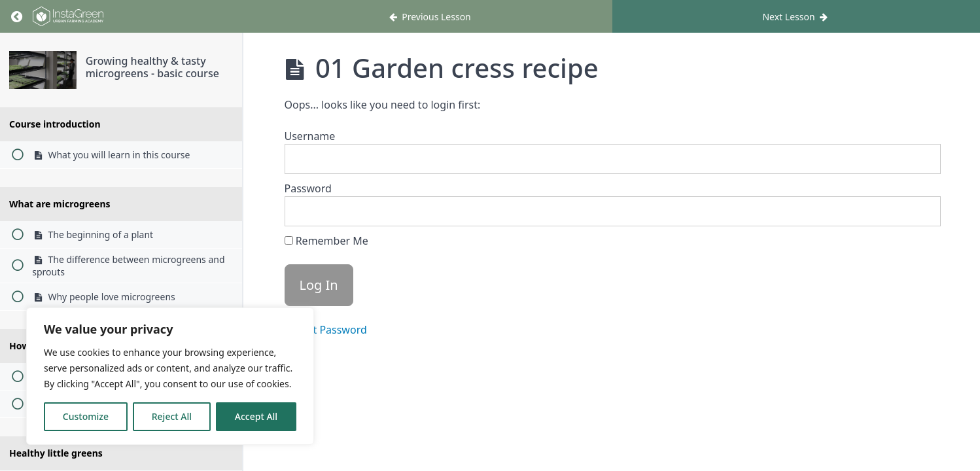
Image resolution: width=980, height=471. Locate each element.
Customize (86, 416)
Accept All (256, 416)
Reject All (172, 416)
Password (308, 188)
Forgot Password (326, 330)
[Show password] (918, 211)
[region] (170, 376)
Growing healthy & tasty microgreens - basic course (152, 67)
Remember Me (326, 241)
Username (310, 136)
